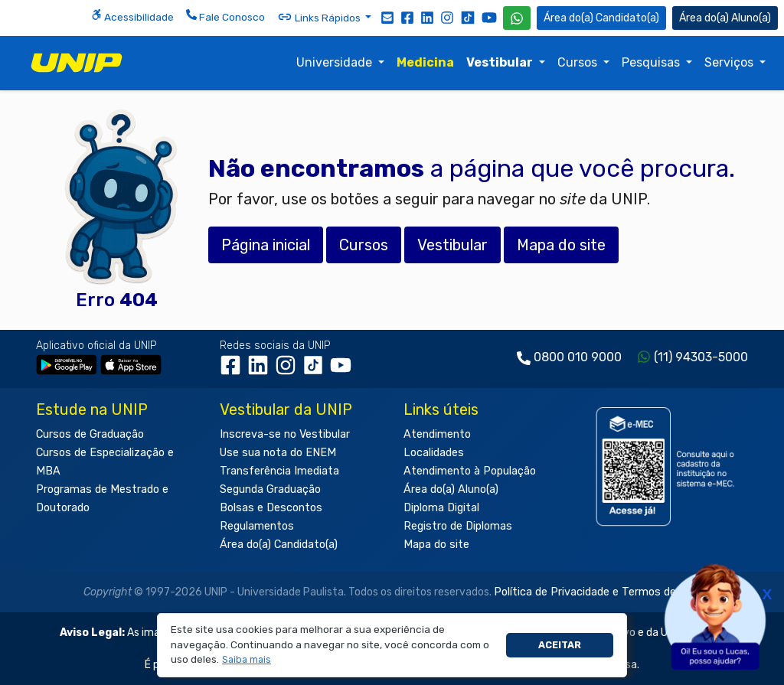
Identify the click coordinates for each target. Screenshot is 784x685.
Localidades (434, 453)
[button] (247, 660)
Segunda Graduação (270, 489)
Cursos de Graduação (90, 434)
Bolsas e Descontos (271, 508)
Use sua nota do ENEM (278, 453)
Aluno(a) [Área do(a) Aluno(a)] (725, 18)
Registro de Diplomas (458, 526)
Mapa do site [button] (561, 245)
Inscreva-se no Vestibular (285, 434)
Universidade (336, 62)
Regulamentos (257, 526)
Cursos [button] (364, 245)
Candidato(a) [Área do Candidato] (601, 18)
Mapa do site (436, 545)
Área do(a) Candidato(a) (279, 545)
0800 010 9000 (578, 357)
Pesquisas (652, 62)
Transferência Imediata (279, 471)
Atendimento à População (470, 471)
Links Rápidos (320, 17)
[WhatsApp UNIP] (517, 18)
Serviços (730, 62)
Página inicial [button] (266, 245)
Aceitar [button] (560, 645)
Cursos (579, 62)
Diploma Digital (441, 508)
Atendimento (437, 434)
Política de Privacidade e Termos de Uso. (597, 592)
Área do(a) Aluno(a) (451, 489)
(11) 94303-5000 (701, 357)
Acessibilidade (132, 16)
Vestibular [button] (452, 245)
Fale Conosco (225, 16)
